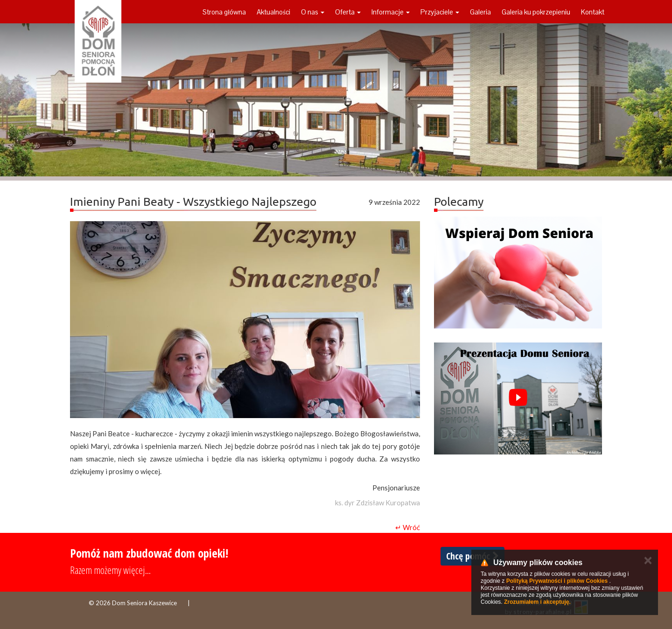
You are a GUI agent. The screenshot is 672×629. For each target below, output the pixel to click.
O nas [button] (313, 12)
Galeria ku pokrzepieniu (536, 12)
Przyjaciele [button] (440, 12)
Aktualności (273, 12)
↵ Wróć (408, 527)
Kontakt (593, 12)
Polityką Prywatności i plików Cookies (557, 581)
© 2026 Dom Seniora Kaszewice (133, 603)
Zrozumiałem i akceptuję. (537, 602)
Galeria (480, 12)
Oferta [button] (348, 12)
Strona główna (224, 12)
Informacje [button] (391, 12)
